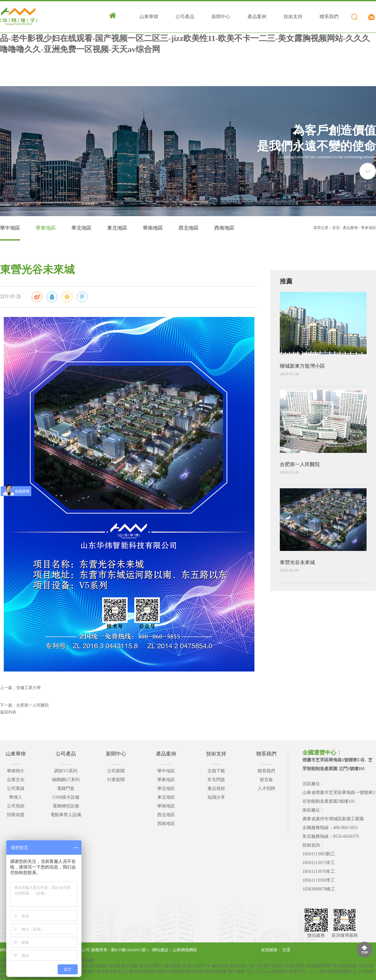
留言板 (266, 780)
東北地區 (117, 228)
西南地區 (224, 228)
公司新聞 (116, 771)
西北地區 (189, 228)
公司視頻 (16, 806)
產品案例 (350, 228)
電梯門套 (66, 788)
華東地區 (46, 228)
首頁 (336, 228)
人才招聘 (266, 788)
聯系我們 (266, 754)
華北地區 (81, 228)
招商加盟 (16, 815)
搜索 (353, 18)
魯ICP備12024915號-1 (130, 950)
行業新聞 (116, 780)
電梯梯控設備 (66, 806)
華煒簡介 (16, 771)
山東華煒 (16, 754)
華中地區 (10, 228)
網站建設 (160, 950)
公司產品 (66, 754)
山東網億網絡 (185, 950)
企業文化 (16, 780)
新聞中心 (116, 754)
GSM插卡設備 (66, 797)
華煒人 (16, 797)
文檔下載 (216, 771)
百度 (286, 950)
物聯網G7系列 (66, 780)
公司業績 (16, 788)
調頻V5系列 (66, 771)
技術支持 (216, 754)
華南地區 (153, 228)
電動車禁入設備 (66, 815)
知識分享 (216, 797)
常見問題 (216, 780)
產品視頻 (216, 788)
